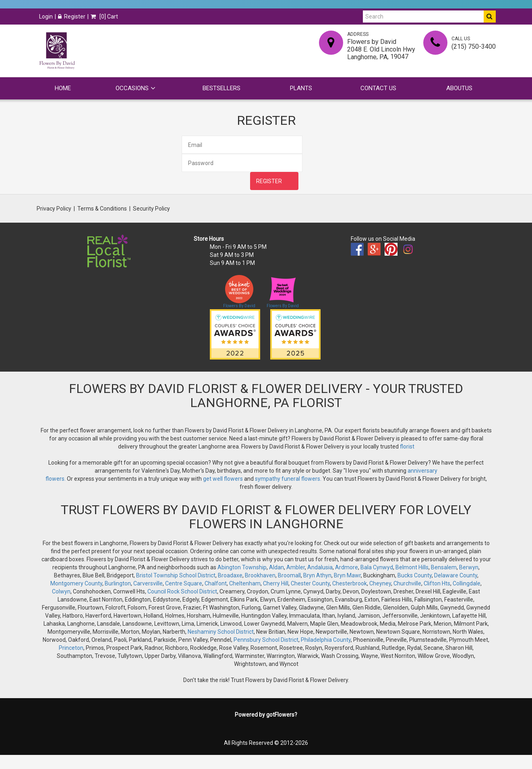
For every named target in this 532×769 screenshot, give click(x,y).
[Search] (423, 17)
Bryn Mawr (347, 575)
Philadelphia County (326, 640)
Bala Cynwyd (377, 567)
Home (63, 88)
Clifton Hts (437, 583)
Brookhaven (260, 575)
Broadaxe (230, 575)
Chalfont (216, 583)
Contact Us (378, 88)
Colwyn (61, 591)
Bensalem (444, 567)
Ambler (296, 567)
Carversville (148, 583)
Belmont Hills (412, 567)
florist (407, 447)
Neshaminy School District (221, 632)
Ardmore (347, 567)
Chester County (310, 583)
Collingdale (467, 583)
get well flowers (223, 479)
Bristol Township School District (176, 575)
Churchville (407, 583)
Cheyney (380, 583)
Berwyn (469, 567)
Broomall (289, 575)
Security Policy (151, 209)
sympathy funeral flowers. (289, 479)
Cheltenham (245, 583)
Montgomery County (76, 583)
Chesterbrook (350, 583)
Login (46, 17)
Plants (301, 88)
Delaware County (456, 575)
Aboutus (459, 88)
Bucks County (415, 575)
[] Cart (104, 17)
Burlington (118, 583)
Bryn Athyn (317, 575)
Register (72, 17)
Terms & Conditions (102, 209)
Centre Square (184, 583)
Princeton (71, 648)
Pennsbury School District (266, 640)
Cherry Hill (276, 583)
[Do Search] (490, 17)
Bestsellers (221, 88)
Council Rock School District (182, 591)
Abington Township (242, 567)
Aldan (276, 567)
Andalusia (320, 567)
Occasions (132, 88)
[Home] (57, 51)
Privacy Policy (54, 209)
